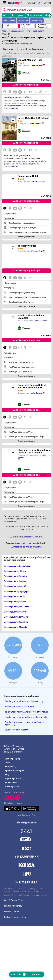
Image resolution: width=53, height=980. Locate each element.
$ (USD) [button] (31, 3)
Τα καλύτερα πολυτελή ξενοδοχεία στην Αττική (26, 712)
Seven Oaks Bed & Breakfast (33, 118)
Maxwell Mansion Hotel (30, 60)
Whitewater (23, 20)
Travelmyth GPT (12, 786)
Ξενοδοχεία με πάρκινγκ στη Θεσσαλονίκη (24, 701)
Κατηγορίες (10, 767)
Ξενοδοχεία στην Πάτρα (15, 612)
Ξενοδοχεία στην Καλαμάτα (17, 607)
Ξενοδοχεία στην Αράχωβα (16, 591)
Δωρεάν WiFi (36, 15)
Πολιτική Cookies (12, 911)
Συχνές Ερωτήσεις (13, 779)
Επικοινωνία (11, 782)
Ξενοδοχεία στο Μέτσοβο (16, 627)
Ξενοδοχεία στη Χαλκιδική (16, 622)
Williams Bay (37, 20)
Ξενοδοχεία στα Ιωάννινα (16, 581)
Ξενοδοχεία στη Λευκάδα (16, 586)
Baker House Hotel (28, 176)
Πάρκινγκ (20, 15)
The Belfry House (27, 246)
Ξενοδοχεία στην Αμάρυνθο (17, 730)
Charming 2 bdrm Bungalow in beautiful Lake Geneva (34, 451)
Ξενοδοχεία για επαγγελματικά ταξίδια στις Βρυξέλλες (25, 723)
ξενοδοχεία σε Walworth (32, 537)
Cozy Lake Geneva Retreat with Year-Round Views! (32, 386)
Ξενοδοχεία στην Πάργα (15, 602)
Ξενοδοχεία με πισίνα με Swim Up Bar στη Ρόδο (26, 717)
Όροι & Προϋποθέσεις (14, 900)
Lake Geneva (9, 20)
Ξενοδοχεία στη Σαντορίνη (16, 617)
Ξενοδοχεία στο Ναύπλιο (15, 576)
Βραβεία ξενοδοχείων (15, 771)
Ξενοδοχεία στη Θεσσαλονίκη (18, 566)
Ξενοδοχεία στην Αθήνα (15, 571)
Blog (7, 775)
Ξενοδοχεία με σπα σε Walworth (27, 547)
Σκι (8, 15)
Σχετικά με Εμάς (12, 759)
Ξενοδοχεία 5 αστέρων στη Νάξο (20, 707)
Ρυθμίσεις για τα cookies (15, 917)
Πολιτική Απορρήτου (13, 906)
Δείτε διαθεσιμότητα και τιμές (27, 85)
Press (7, 763)
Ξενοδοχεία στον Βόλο (14, 597)
